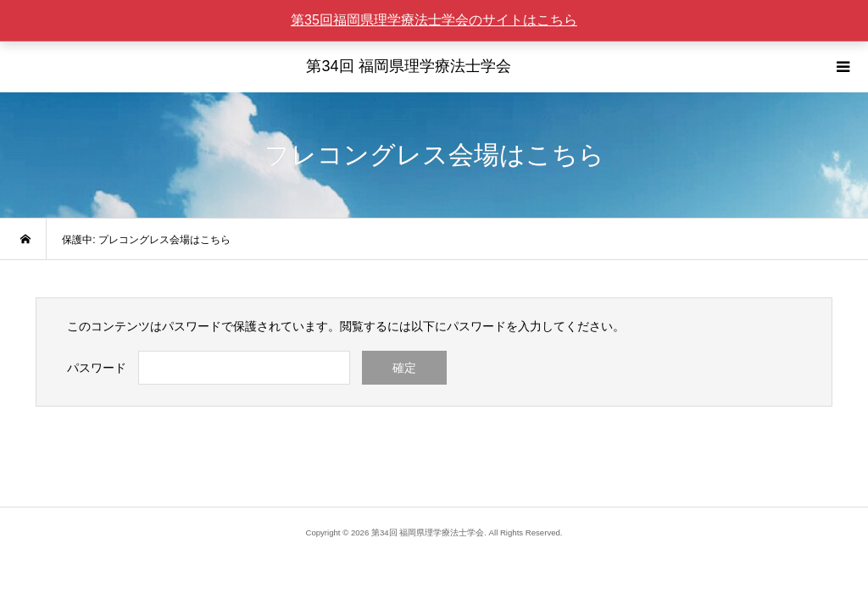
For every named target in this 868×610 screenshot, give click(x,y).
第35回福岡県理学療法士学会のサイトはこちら (434, 20)
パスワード (97, 368)
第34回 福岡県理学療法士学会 (408, 66)
